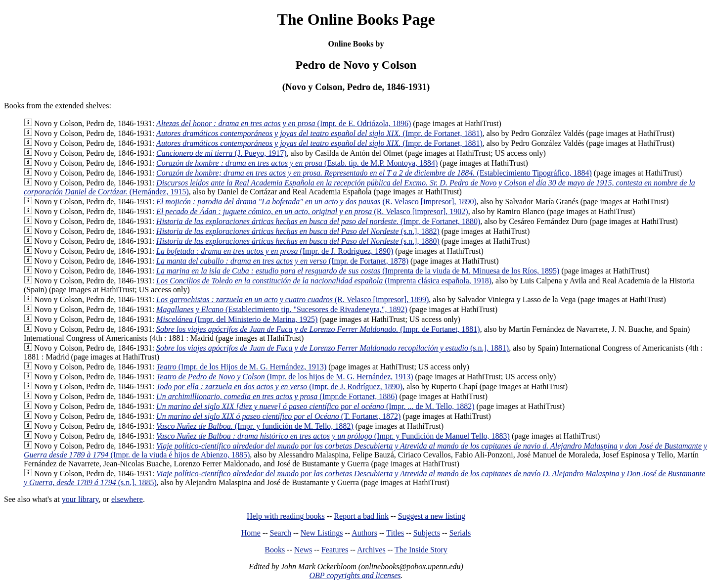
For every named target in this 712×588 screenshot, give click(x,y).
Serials (460, 533)
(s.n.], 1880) (298, 241)
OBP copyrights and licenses (355, 575)
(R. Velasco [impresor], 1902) (312, 211)
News (303, 550)
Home (251, 533)
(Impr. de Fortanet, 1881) (319, 133)
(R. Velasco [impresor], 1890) (316, 202)
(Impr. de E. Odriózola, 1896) (284, 123)
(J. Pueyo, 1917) (221, 153)
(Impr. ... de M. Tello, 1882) (315, 406)
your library (80, 499)
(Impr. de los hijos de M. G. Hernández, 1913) (285, 377)
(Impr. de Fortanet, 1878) (282, 261)
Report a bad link (361, 516)
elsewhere (127, 499)
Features (335, 550)
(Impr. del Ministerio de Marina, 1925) (237, 319)
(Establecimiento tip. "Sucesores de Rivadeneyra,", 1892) (282, 309)
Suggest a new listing (432, 516)
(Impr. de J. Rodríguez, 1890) (275, 251)
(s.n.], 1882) (298, 231)
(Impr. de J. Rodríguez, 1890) (279, 386)
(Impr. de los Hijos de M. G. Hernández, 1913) (241, 367)
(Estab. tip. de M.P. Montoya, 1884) (297, 163)
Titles (395, 533)
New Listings (322, 533)
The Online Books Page (356, 19)
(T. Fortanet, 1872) (278, 416)
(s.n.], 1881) (333, 348)
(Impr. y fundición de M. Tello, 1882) (255, 426)
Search (281, 533)
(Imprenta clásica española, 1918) (324, 281)
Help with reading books (286, 516)
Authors (364, 533)
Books (275, 550)
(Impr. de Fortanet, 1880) (318, 221)
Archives (371, 550)
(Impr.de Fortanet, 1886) (277, 396)
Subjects (427, 533)
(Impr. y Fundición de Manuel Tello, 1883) (333, 436)
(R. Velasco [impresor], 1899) (292, 299)
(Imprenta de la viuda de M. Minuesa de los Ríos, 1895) (358, 271)
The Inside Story (421, 550)
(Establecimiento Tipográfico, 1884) (374, 173)
